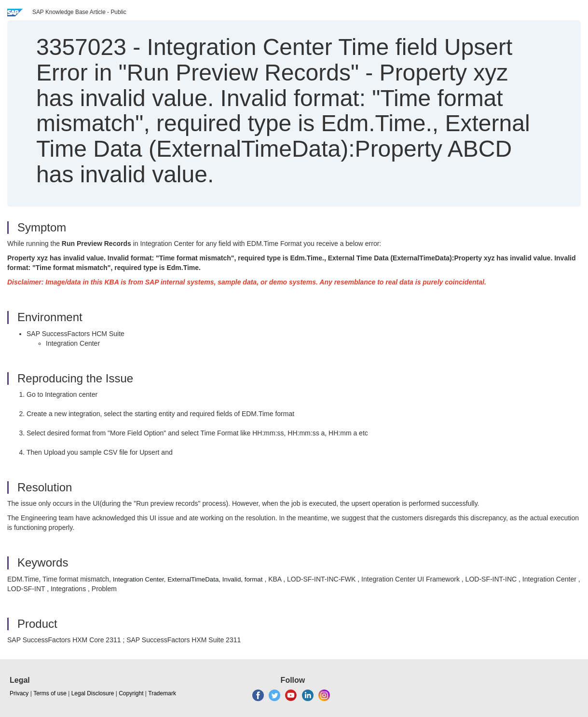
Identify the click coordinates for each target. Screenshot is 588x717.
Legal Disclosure (93, 693)
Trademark (162, 693)
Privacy (19, 693)
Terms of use (50, 693)
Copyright (131, 693)
